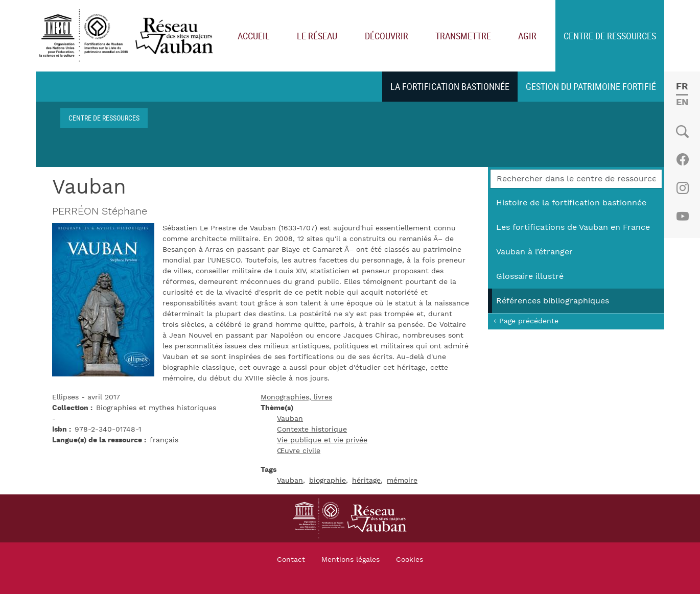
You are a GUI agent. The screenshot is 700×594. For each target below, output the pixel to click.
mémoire (402, 481)
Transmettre (463, 36)
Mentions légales (351, 560)
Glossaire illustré (530, 276)
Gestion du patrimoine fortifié (591, 86)
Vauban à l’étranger (534, 252)
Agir (527, 36)
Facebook (682, 159)
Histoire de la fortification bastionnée (571, 203)
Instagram (682, 188)
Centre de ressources (610, 36)
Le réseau (317, 36)
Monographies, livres (296, 397)
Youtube (682, 217)
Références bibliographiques (553, 301)
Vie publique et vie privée (322, 440)
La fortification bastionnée (450, 86)
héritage (366, 481)
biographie (328, 481)
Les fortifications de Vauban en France (573, 227)
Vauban (290, 419)
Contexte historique (312, 430)
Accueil (254, 36)
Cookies (410, 560)
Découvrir (387, 36)
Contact (291, 560)
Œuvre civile (299, 451)
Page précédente (529, 321)
